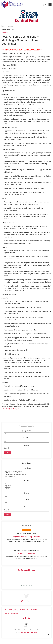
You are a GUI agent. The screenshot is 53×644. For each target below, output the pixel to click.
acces (25, 489)
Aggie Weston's (25, 476)
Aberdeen (25, 487)
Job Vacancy (5, 33)
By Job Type (26, 438)
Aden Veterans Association (25, 471)
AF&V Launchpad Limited (25, 473)
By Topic (27, 481)
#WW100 (25, 485)
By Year (26, 493)
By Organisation (27, 431)
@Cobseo (24, 601)
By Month (27, 499)
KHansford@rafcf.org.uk (10, 409)
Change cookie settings (30, 632)
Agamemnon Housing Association (25, 475)
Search (26, 445)
